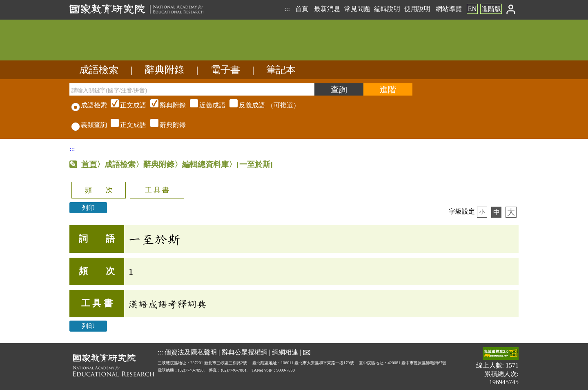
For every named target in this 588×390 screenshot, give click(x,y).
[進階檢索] (388, 89)
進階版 (491, 9)
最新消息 (327, 9)
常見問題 (357, 9)
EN (472, 9)
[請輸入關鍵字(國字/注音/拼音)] (192, 89)
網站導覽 (449, 9)
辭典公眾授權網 (245, 352)
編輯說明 (387, 9)
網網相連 (285, 352)
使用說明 (417, 9)
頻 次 (99, 190)
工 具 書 (157, 190)
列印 (88, 208)
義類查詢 (89, 125)
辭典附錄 (165, 70)
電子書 (225, 70)
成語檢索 (99, 70)
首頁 (302, 9)
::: (287, 9)
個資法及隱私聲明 (191, 352)
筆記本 (281, 70)
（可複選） (204, 105)
